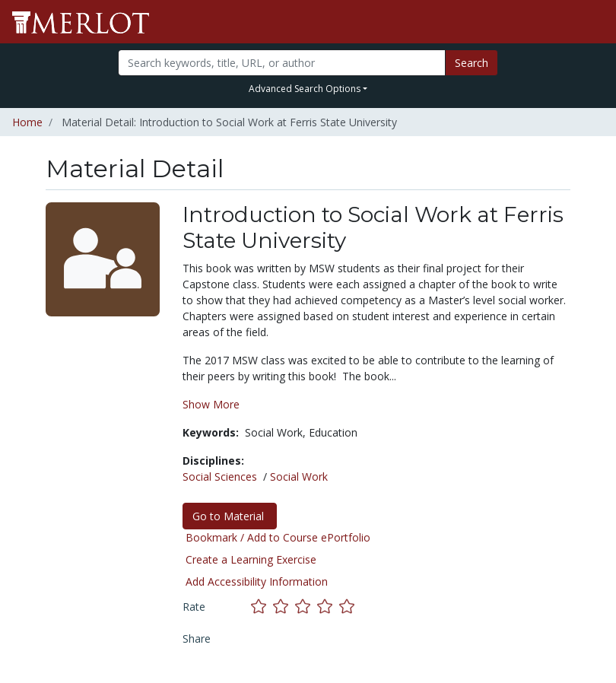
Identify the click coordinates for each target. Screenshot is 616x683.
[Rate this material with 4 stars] (328, 607)
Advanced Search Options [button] (305, 89)
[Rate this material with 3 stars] (306, 607)
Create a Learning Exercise (251, 559)
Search (472, 63)
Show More (211, 404)
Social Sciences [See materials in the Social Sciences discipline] (220, 477)
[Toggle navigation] (595, 22)
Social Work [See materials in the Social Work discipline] (299, 477)
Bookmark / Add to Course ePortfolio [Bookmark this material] (278, 537)
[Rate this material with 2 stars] (284, 607)
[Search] (281, 63)
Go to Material (230, 516)
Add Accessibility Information (257, 581)
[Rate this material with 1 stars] (262, 607)
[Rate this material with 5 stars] (348, 607)
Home (27, 122)
